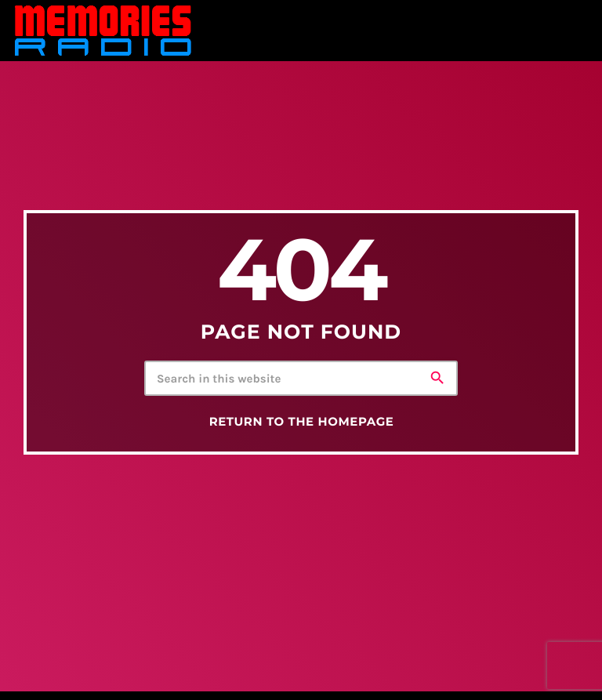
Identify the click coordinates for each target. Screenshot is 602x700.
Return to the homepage (302, 422)
